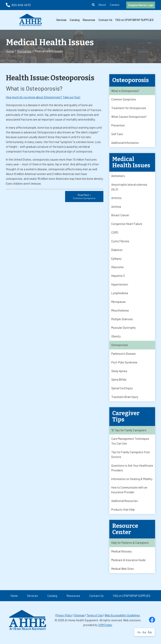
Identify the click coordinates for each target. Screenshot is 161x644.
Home (10, 51)
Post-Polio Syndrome (124, 365)
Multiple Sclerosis (122, 322)
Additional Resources (125, 505)
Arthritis (116, 199)
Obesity (116, 339)
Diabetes (117, 252)
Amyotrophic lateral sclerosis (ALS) (129, 188)
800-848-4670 (18, 5)
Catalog (75, 20)
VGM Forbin (105, 630)
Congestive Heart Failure (127, 225)
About (102, 5)
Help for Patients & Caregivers (130, 548)
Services (61, 20)
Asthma (116, 208)
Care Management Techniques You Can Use (130, 445)
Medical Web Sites (123, 574)
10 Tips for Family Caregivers (129, 434)
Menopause (118, 304)
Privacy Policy (64, 620)
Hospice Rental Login (141, 5)
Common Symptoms (124, 100)
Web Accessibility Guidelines (122, 620)
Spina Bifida (119, 383)
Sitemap (79, 620)
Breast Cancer (120, 217)
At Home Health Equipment (81, 625)
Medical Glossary (122, 556)
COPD (115, 234)
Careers (115, 5)
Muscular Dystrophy (124, 330)
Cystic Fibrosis (120, 243)
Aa (139, 632)
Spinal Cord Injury (122, 392)
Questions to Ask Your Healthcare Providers (125, 472)
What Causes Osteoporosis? (129, 117)
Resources (89, 20)
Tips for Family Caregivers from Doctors (131, 458)
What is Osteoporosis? (125, 91)
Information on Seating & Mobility (132, 483)
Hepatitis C (118, 278)
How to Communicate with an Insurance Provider (130, 494)
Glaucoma (117, 269)
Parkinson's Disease (124, 357)
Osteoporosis (120, 348)
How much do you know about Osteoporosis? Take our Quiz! (43, 97)
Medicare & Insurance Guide (129, 565)
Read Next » (84, 196)
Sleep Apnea (119, 374)
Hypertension (120, 286)
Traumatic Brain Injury (125, 400)
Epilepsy (116, 260)
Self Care (117, 135)
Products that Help (123, 514)
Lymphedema (120, 295)
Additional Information (125, 143)
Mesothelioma (120, 313)
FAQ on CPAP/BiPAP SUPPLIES (134, 20)
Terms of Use (95, 620)
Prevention (118, 126)
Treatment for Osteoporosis (129, 108)
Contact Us (105, 20)
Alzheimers (118, 177)
